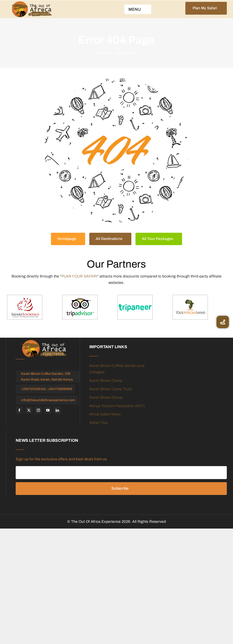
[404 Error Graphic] (116, 150)
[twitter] (29, 410)
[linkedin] (57, 410)
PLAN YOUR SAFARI (79, 276)
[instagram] (38, 410)
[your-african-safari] (190, 307)
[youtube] (48, 410)
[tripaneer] (135, 307)
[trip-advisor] (80, 307)
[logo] (32, 9)
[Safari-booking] (25, 307)
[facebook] (19, 410)
